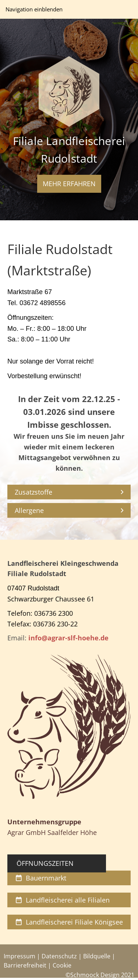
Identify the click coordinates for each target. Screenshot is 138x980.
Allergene (29, 510)
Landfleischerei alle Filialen (62, 900)
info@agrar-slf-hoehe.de (68, 638)
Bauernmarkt (41, 878)
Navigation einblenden (34, 9)
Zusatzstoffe (33, 492)
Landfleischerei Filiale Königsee (69, 922)
